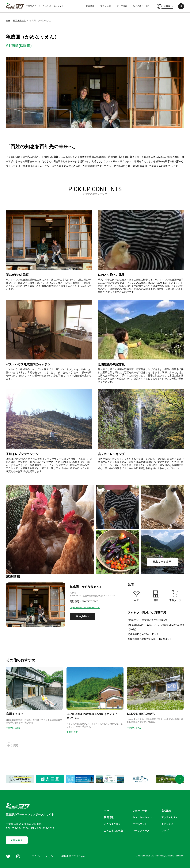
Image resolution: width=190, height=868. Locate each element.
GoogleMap (82, 616)
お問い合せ (17, 840)
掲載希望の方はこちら (73, 856)
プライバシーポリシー (44, 856)
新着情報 (90, 6)
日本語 (167, 6)
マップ (165, 831)
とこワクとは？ (112, 824)
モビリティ (167, 824)
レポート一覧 (140, 811)
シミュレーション (142, 817)
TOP (8, 20)
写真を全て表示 (162, 562)
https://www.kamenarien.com (85, 607)
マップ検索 (122, 6)
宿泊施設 (166, 811)
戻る (12, 745)
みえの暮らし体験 (141, 6)
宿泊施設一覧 (19, 20)
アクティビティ (170, 817)
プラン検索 (106, 6)
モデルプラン (140, 824)
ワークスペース (141, 831)
